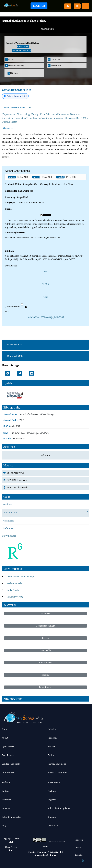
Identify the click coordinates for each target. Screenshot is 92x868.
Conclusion (9, 521)
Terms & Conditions (58, 772)
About (5, 738)
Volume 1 (45, 455)
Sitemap (52, 817)
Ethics (51, 755)
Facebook (79, 840)
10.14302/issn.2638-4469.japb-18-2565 (45, 317)
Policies (51, 746)
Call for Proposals (11, 764)
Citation (13, 73)
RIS (45, 271)
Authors (6, 782)
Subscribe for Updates (59, 808)
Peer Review (8, 755)
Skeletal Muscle (14, 583)
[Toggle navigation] (85, 6)
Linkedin (79, 855)
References (9, 528)
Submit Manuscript (11, 817)
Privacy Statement (57, 764)
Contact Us (53, 826)
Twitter (79, 847)
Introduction (12, 512)
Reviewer (7, 800)
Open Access (8, 746)
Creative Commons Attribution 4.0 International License (45, 854)
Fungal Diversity (15, 597)
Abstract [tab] (8, 504)
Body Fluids (13, 590)
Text (45, 297)
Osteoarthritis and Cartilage (21, 576)
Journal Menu (46, 29)
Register (39, 6)
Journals (6, 808)
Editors (5, 791)
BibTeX (45, 284)
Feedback (52, 738)
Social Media (54, 782)
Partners (52, 791)
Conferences (8, 772)
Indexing (52, 729)
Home (5, 729)
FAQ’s (5, 826)
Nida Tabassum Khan (15, 108)
